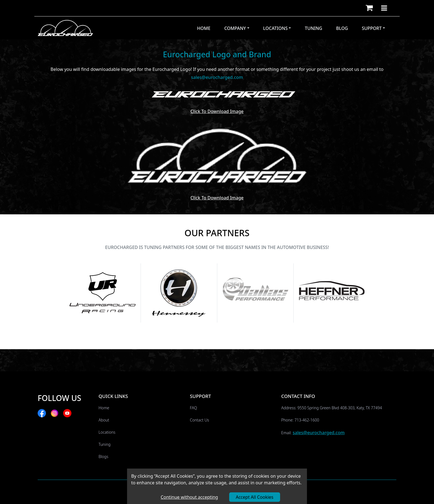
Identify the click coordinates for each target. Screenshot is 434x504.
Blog (342, 28)
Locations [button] (276, 28)
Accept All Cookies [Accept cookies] (255, 497)
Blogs (103, 457)
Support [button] (372, 28)
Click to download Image (217, 111)
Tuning (313, 28)
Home (204, 28)
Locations (107, 432)
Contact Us (199, 420)
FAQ (193, 408)
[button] (369, 8)
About (104, 420)
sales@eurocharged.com (319, 433)
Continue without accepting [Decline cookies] (189, 497)
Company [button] (235, 28)
